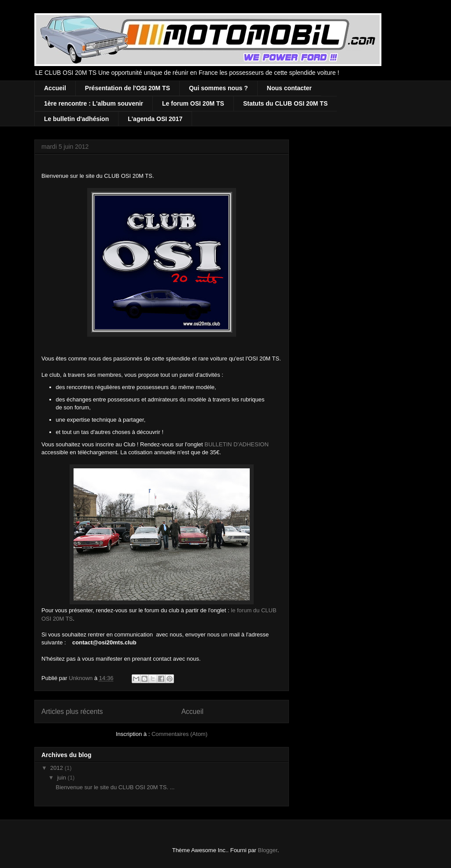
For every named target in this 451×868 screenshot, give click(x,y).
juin (63, 778)
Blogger (268, 850)
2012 (57, 768)
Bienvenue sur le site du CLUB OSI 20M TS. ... (115, 787)
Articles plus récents (72, 712)
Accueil (55, 88)
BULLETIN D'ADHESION (237, 444)
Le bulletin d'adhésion (76, 119)
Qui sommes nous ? (218, 88)
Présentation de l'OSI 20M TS (128, 88)
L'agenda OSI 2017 (155, 119)
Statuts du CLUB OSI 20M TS (285, 103)
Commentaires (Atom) (179, 734)
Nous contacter (289, 88)
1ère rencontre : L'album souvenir (94, 103)
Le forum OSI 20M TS (193, 103)
